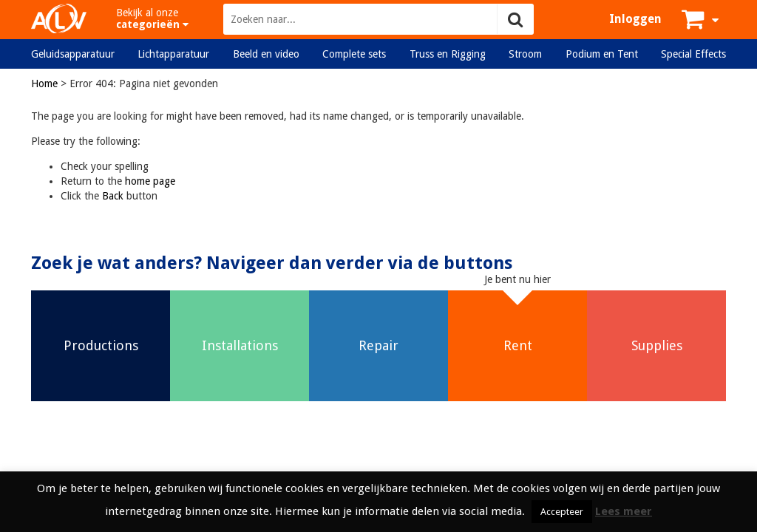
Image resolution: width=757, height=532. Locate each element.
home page (150, 181)
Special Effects (693, 54)
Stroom (525, 54)
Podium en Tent (602, 54)
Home (44, 83)
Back (113, 196)
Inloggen (635, 19)
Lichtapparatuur (173, 54)
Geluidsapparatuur (73, 54)
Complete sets (354, 54)
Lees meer (624, 511)
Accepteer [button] (562, 512)
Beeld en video (266, 54)
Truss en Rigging (448, 54)
